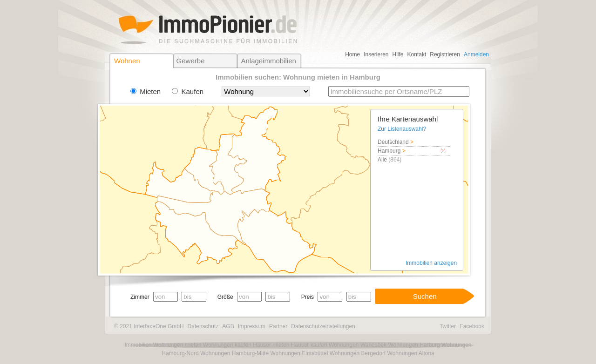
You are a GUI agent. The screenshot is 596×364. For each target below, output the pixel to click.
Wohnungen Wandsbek (358, 345)
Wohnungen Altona (411, 353)
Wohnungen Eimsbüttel (299, 353)
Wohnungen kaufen (227, 345)
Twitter (448, 326)
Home (352, 54)
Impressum (252, 326)
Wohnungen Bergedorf (358, 353)
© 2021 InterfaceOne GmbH (149, 326)
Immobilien (138, 345)
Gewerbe (191, 61)
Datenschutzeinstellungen (323, 326)
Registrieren (445, 54)
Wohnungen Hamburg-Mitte (234, 353)
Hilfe (398, 54)
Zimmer (140, 297)
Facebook (472, 326)
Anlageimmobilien (268, 61)
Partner (278, 326)
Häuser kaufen (309, 345)
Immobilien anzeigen (431, 263)
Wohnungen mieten (177, 345)
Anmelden (476, 54)
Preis (308, 297)
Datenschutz (203, 326)
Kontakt (417, 54)
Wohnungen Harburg (414, 345)
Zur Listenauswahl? (402, 129)
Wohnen (127, 61)
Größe (225, 297)
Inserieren (376, 54)
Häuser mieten (271, 345)
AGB (228, 326)
